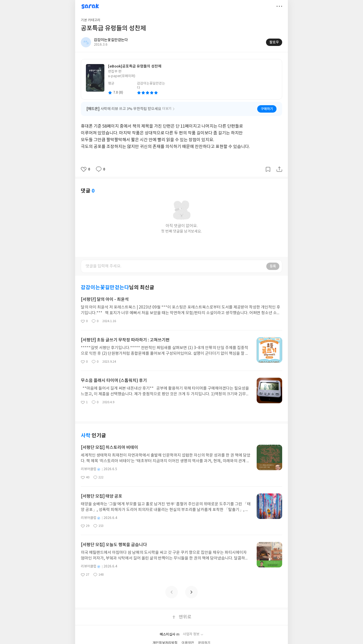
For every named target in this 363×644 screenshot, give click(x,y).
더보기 (279, 6)
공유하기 (279, 169)
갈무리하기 (268, 169)
